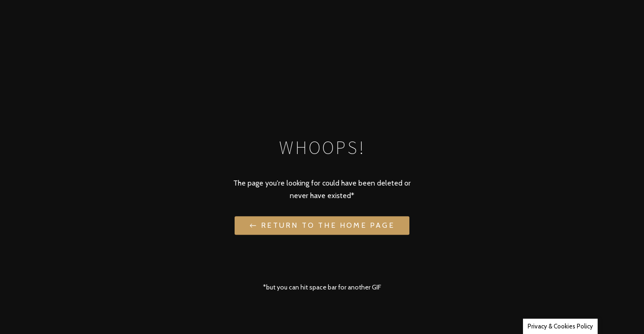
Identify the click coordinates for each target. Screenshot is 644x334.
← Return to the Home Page (322, 225)
